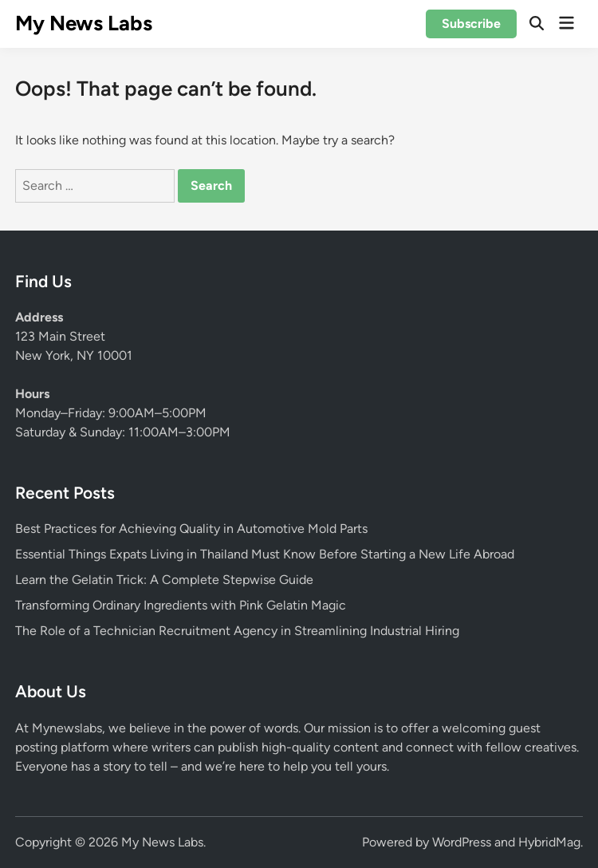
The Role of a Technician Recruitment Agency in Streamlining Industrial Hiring (237, 631)
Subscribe (471, 24)
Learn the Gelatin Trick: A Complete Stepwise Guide (164, 580)
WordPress (462, 842)
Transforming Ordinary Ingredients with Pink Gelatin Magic (181, 605)
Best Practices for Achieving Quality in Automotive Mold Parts (191, 529)
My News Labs (84, 23)
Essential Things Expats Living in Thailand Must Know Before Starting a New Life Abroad (265, 554)
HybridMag (549, 842)
